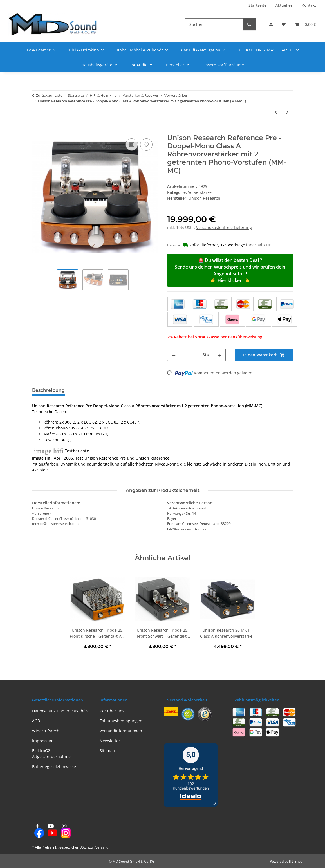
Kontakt (309, 5)
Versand (102, 847)
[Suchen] (214, 24)
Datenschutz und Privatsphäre (61, 711)
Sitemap (107, 751)
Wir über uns (112, 711)
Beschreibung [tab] (48, 390)
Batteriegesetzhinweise (54, 767)
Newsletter (110, 741)
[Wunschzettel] (284, 24)
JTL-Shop (296, 861)
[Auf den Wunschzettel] (146, 145)
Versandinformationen (121, 731)
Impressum (43, 741)
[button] (271, 24)
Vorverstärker (201, 192)
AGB (36, 721)
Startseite (257, 5)
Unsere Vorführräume (223, 65)
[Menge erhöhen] (219, 355)
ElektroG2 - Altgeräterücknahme (51, 754)
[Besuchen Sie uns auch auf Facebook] (38, 831)
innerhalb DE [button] (259, 245)
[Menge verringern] (174, 355)
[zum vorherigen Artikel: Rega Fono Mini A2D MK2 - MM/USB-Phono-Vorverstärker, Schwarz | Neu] (276, 112)
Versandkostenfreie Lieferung (224, 227)
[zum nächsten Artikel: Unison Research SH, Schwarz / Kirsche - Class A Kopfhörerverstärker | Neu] (287, 112)
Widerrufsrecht (46, 731)
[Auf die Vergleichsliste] (132, 145)
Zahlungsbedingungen (121, 721)
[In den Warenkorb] (37, 131)
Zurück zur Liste (49, 95)
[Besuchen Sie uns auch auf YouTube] (51, 831)
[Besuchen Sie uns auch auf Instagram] (64, 831)
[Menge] (189, 355)
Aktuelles (284, 5)
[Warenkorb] (305, 24)
